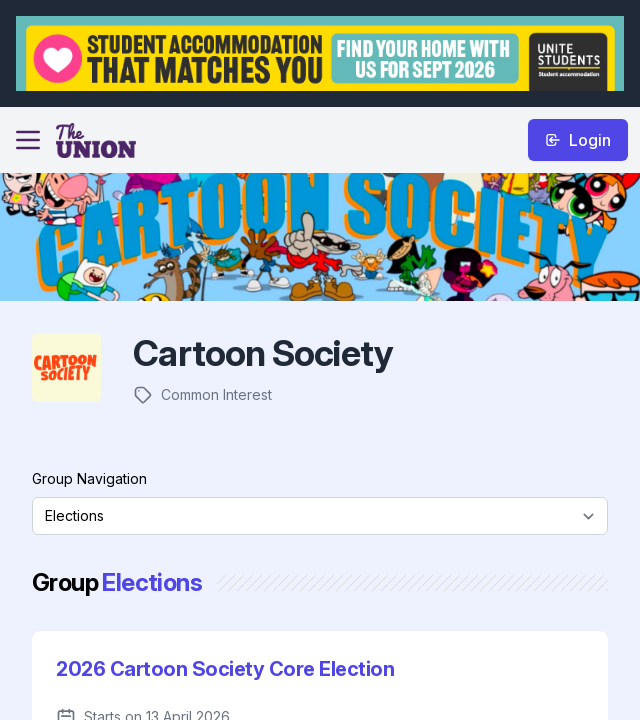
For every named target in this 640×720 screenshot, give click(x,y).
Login (578, 140)
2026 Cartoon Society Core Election (225, 669)
